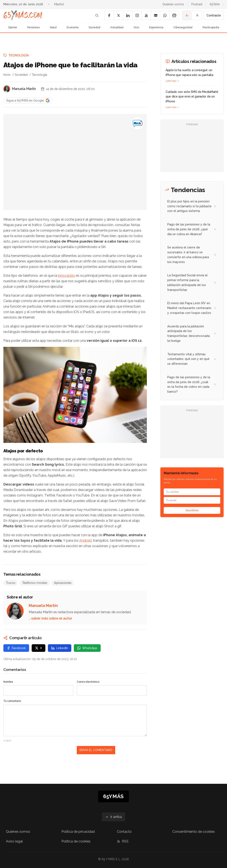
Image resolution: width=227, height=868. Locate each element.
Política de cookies (76, 841)
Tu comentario (12, 701)
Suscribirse (192, 510)
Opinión (13, 27)
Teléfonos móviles (35, 583)
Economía (73, 27)
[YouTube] (146, 15)
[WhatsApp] (165, 15)
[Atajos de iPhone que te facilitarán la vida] (138, 123)
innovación (66, 276)
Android (85, 540)
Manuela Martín (24, 89)
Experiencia (156, 27)
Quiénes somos (173, 4)
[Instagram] (137, 15)
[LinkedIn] (128, 15)
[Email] (155, 15)
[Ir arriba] (113, 817)
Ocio (136, 27)
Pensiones (33, 27)
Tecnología (19, 55)
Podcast (197, 4)
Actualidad (117, 27)
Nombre (8, 682)
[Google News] (174, 15)
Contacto (124, 832)
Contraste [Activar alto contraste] (214, 15)
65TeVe (215, 4)
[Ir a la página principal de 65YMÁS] (23, 15)
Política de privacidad (78, 832)
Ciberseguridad (183, 27)
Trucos (11, 583)
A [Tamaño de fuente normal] (197, 15)
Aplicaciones (63, 583)
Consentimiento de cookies (194, 832)
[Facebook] (109, 15)
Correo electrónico (88, 682)
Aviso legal (14, 841)
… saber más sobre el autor (50, 618)
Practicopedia (211, 27)
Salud (53, 27)
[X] (118, 15)
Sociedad (94, 27)
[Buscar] (97, 15)
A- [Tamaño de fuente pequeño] (187, 15)
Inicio (7, 75)
